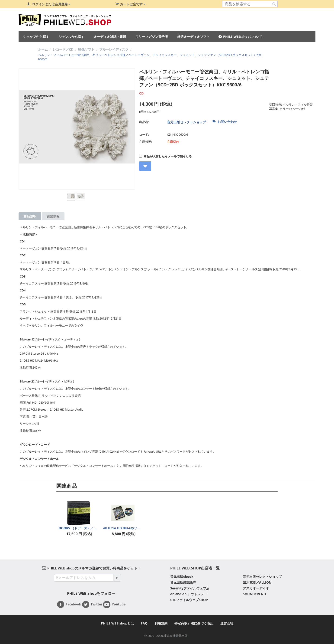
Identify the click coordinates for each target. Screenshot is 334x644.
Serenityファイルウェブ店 (190, 588)
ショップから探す (36, 37)
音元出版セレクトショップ (186, 122)
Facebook (69, 605)
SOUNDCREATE (255, 594)
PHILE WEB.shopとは (117, 623)
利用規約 (161, 623)
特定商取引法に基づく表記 (194, 623)
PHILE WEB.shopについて (243, 37)
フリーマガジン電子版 (152, 37)
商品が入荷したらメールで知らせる (165, 156)
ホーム (43, 49)
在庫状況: (146, 142)
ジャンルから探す (71, 37)
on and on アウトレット (189, 594)
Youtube (114, 605)
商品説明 (30, 216)
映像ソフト (86, 49)
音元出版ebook (182, 577)
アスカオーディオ (256, 588)
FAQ (144, 623)
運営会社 (227, 623)
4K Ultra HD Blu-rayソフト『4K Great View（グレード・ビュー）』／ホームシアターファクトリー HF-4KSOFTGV (123, 528)
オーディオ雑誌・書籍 (110, 37)
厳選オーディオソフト (193, 37)
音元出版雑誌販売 (183, 582)
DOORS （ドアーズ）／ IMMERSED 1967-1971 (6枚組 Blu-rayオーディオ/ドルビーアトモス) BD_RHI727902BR (79, 528)
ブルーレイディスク (114, 49)
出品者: (144, 122)
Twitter (92, 605)
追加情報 (53, 216)
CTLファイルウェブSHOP (189, 600)
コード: (144, 134)
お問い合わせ (225, 122)
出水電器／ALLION (257, 582)
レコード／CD (63, 49)
